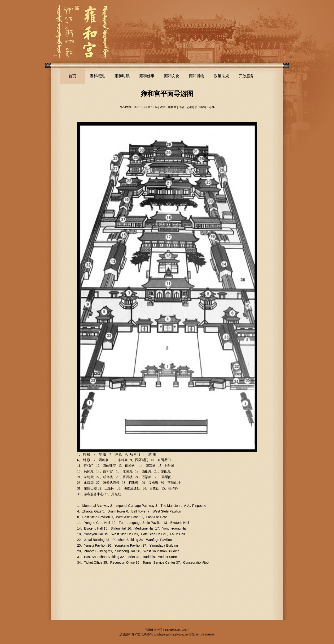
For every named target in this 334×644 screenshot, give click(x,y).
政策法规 (221, 76)
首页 (72, 76)
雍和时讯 (122, 76)
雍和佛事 (147, 76)
